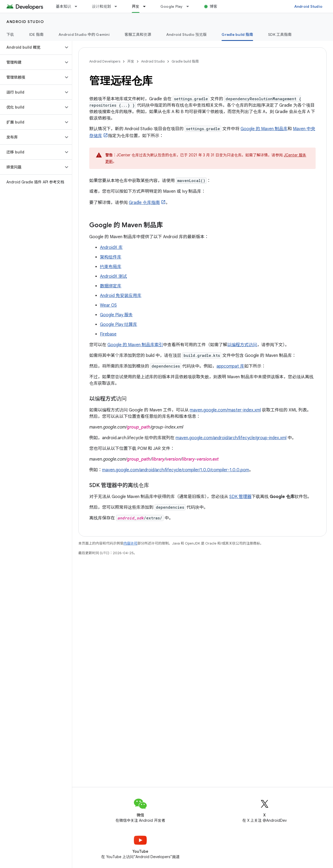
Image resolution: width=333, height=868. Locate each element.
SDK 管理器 (240, 497)
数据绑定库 (111, 286)
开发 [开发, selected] (136, 6)
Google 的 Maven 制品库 (264, 129)
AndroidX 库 (111, 248)
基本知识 (63, 6)
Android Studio (308, 6)
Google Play (172, 6)
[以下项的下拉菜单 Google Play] (190, 6)
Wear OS (108, 305)
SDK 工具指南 (280, 34)
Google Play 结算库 (119, 325)
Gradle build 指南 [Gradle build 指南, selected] (237, 34)
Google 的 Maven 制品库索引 (135, 345)
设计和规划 (101, 6)
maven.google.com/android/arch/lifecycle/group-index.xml (231, 438)
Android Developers (105, 61)
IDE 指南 (36, 34)
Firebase (108, 334)
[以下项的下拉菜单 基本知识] (78, 6)
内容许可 (130, 543)
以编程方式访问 (242, 345)
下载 (10, 34)
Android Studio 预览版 (187, 34)
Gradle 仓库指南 (144, 203)
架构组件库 (111, 257)
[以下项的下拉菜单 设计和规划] (118, 6)
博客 (214, 6)
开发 (131, 61)
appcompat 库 (230, 366)
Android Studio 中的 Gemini (84, 34)
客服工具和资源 (138, 34)
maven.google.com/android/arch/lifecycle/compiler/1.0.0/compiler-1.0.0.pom (176, 470)
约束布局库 (111, 267)
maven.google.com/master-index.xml (225, 410)
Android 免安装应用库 (121, 296)
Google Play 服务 (116, 315)
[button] (32, 47)
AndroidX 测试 (113, 276)
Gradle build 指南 (185, 61)
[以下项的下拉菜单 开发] (147, 6)
